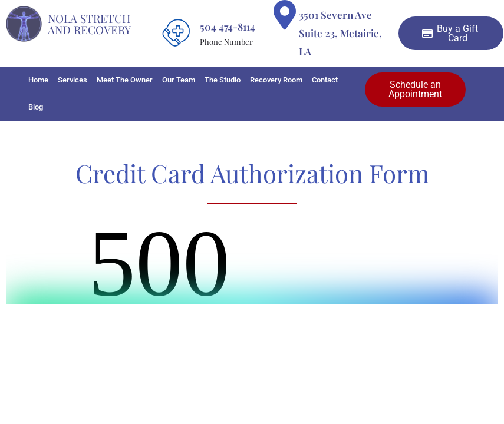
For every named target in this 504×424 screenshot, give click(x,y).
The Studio (223, 80)
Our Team (179, 80)
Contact (325, 80)
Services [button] (73, 80)
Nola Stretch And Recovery (89, 24)
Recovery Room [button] (276, 80)
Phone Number (226, 42)
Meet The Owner (125, 80)
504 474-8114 (228, 26)
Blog (36, 107)
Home (38, 80)
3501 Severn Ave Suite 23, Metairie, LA (340, 33)
